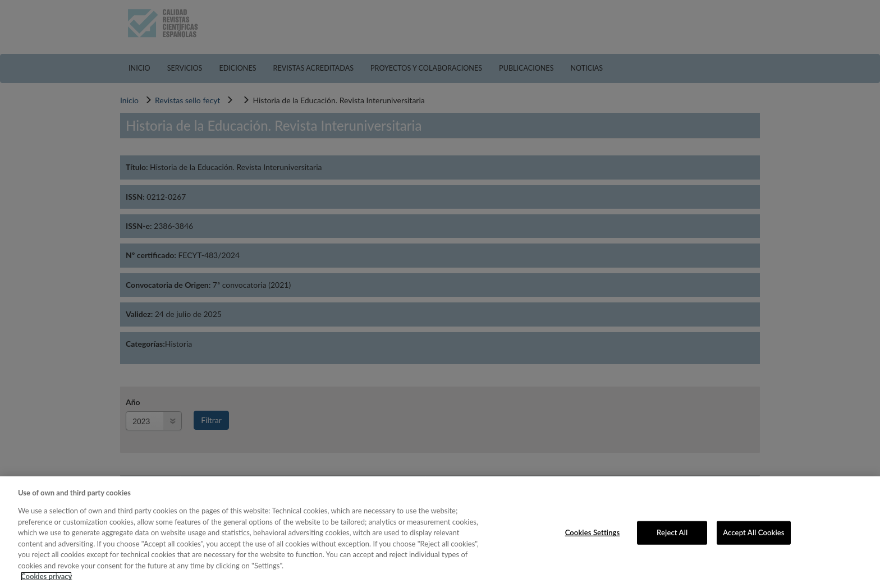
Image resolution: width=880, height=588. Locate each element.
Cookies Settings (593, 532)
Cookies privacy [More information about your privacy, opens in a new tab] (46, 576)
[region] (440, 532)
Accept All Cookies (753, 532)
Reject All (672, 532)
